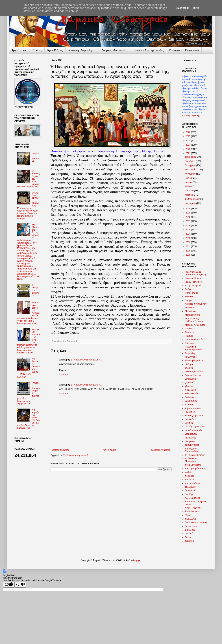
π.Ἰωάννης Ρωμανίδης (81, 50)
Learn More (182, 8)
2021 (188, 153)
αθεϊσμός (189, 364)
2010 (188, 251)
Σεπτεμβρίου (191, 170)
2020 (188, 209)
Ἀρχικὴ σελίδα (19, 50)
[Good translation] (9, 585)
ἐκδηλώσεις (191, 519)
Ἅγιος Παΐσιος (55, 50)
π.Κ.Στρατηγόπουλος (195, 469)
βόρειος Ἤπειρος (193, 375)
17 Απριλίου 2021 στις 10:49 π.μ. (87, 385)
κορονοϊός (190, 412)
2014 (188, 234)
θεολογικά (190, 397)
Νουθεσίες (190, 329)
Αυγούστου (190, 174)
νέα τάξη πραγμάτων (195, 427)
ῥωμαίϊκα (189, 541)
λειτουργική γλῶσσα (195, 416)
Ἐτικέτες (37, 50)
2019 (188, 213)
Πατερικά (189, 343)
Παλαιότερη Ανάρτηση (160, 450)
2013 (188, 238)
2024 (188, 141)
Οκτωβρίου (190, 165)
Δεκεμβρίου (191, 157)
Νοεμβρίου (190, 161)
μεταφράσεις (191, 419)
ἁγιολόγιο (190, 494)
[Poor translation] (20, 585)
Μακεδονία (190, 308)
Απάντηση (64, 375)
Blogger (137, 560)
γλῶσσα (189, 386)
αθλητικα (189, 368)
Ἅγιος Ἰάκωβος (192, 512)
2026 (188, 132)
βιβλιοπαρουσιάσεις (194, 372)
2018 (188, 217)
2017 (188, 221)
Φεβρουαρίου (192, 199)
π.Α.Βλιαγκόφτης (193, 465)
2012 (188, 242)
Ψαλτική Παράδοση (194, 360)
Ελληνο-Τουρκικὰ (193, 286)
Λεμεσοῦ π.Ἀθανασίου (196, 304)
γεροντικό (190, 383)
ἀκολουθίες (190, 487)
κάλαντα (189, 405)
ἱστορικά (189, 534)
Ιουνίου (189, 182)
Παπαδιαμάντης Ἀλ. (194, 340)
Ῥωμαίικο (174, 50)
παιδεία (189, 472)
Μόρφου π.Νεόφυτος (195, 325)
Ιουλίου (189, 178)
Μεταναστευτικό (193, 315)
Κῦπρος (189, 300)
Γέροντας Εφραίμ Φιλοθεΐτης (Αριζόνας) (195, 273)
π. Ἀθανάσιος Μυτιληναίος (191, 460)
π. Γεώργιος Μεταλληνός (112, 50)
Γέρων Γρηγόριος (193, 282)
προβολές (190, 480)
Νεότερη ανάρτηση (60, 450)
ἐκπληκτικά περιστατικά (196, 523)
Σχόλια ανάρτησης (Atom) (76, 455)
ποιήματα (189, 476)
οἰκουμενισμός (192, 445)
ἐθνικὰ (188, 515)
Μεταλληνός (191, 311)
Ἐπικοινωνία (192, 50)
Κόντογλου (190, 297)
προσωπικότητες (193, 483)
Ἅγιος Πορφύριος (193, 508)
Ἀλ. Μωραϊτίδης (192, 498)
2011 (188, 246)
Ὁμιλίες (189, 537)
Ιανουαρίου (191, 203)
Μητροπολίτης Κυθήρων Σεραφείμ (194, 320)
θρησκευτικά (191, 401)
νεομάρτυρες (191, 434)
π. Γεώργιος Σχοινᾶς (195, 455)
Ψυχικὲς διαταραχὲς (36, 158)
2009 (188, 255)
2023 (188, 145)
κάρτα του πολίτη (193, 408)
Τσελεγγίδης (191, 357)
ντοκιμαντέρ (191, 438)
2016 (188, 226)
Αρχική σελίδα (109, 450)
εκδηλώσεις (191, 390)
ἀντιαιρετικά (191, 491)
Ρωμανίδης (190, 353)
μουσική (189, 423)
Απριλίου (189, 191)
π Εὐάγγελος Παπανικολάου (192, 450)
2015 (188, 230)
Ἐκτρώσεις (190, 530)
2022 (188, 149)
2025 (188, 136)
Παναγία (189, 336)
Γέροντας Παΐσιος (193, 278)
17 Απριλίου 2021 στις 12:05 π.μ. (87, 360)
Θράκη (188, 289)
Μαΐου (188, 186)
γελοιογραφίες (192, 379)
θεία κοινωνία (191, 394)
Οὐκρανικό (190, 332)
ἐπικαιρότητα (191, 526)
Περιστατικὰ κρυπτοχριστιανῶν (194, 348)
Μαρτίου (189, 195)
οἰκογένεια (190, 441)
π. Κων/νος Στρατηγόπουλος (148, 50)
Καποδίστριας (192, 293)
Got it (196, 8)
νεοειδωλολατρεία (193, 430)
